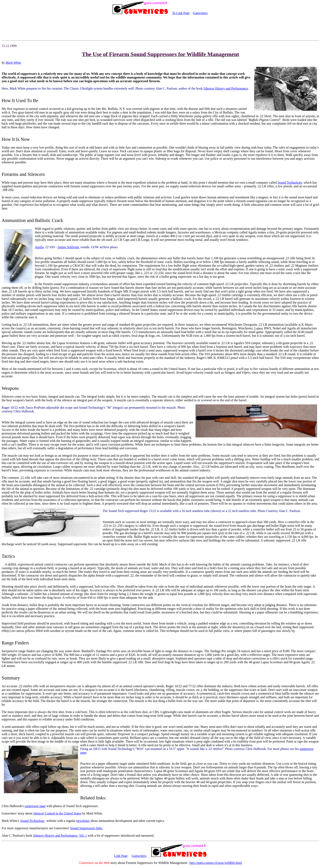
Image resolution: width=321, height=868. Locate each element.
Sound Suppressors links (86, 828)
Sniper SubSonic (69, 247)
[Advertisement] (160, 28)
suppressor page (35, 806)
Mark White (13, 63)
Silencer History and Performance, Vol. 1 (60, 836)
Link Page (121, 856)
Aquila (39, 247)
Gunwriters (200, 13)
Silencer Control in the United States (57, 813)
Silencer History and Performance (226, 88)
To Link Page (181, 13)
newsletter (83, 821)
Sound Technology (290, 183)
